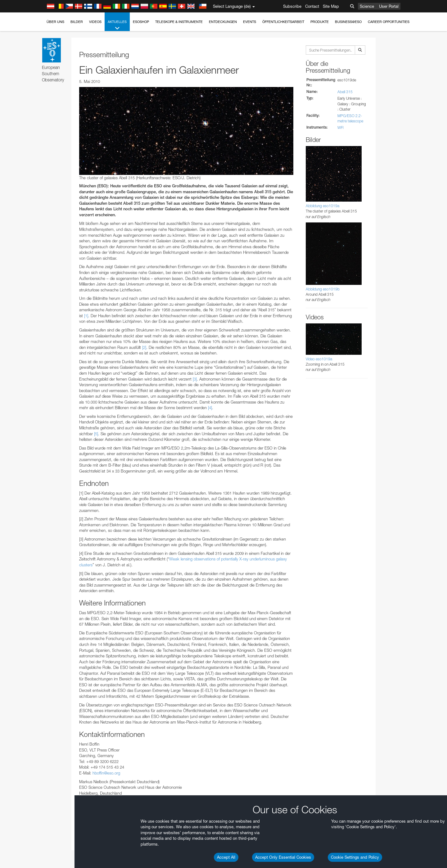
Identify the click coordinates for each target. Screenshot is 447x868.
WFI (341, 128)
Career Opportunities (389, 22)
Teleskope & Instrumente (179, 22)
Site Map (331, 6)
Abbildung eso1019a (323, 206)
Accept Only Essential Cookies (283, 857)
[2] (144, 347)
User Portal (389, 6)
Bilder (77, 22)
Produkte (320, 22)
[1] (86, 316)
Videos (95, 22)
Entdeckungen (223, 22)
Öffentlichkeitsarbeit (283, 22)
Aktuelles (117, 25)
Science (367, 6)
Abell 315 (345, 92)
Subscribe (292, 6)
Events (250, 22)
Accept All (226, 857)
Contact (312, 6)
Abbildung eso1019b (323, 289)
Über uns (55, 22)
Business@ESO (348, 22)
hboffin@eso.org (106, 773)
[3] (195, 379)
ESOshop (141, 22)
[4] (210, 408)
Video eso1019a (319, 359)
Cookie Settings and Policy (355, 857)
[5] (96, 434)
